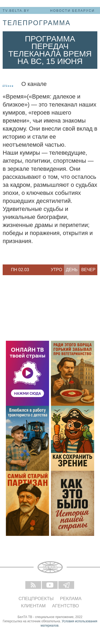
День (72, 270)
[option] (20, 270)
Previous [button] (5, 270)
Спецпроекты (36, 599)
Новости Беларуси (72, 11)
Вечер (88, 270)
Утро (56, 270)
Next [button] (35, 270)
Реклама (71, 599)
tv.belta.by (16, 11)
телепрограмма (37, 23)
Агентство (65, 606)
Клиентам (33, 606)
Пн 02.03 (20, 270)
